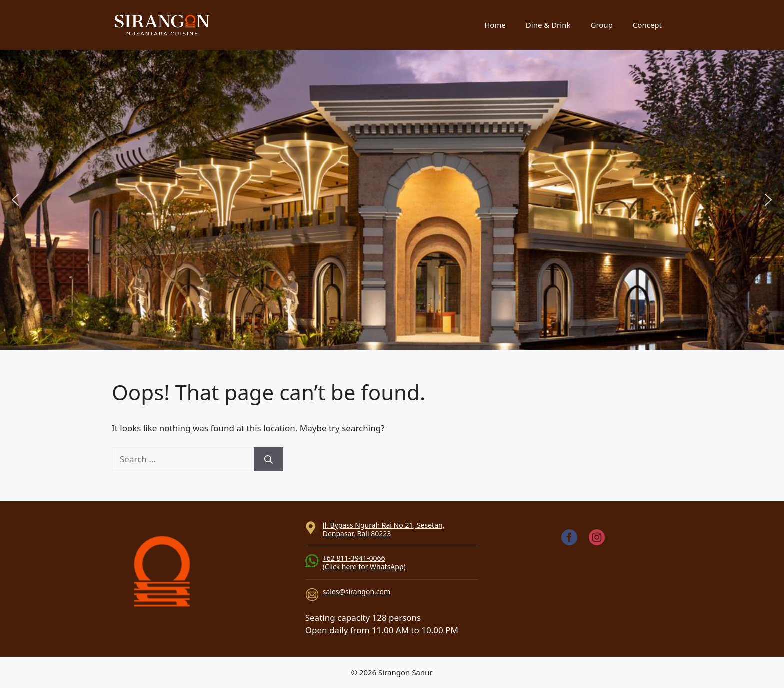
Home (495, 25)
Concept (647, 25)
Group (601, 25)
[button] (15, 200)
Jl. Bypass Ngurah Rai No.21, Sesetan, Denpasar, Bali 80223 (384, 529)
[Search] (269, 459)
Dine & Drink (548, 25)
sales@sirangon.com (357, 592)
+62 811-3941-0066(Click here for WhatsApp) (364, 562)
